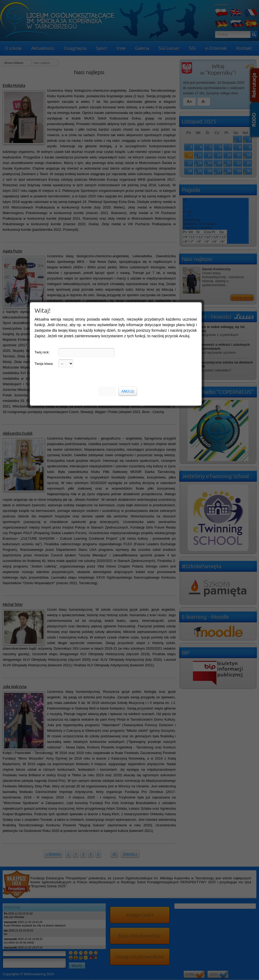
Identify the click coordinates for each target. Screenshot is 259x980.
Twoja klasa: (44, 108)
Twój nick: (42, 97)
